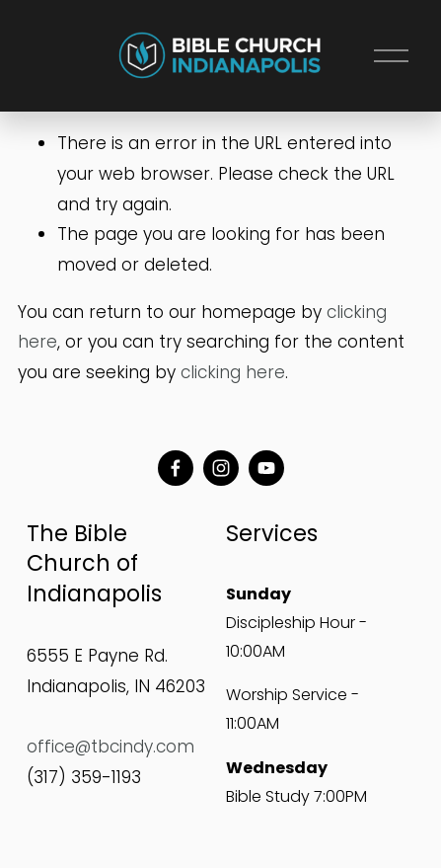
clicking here (233, 372)
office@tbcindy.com (110, 747)
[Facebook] (176, 468)
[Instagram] (221, 468)
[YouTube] (266, 468)
